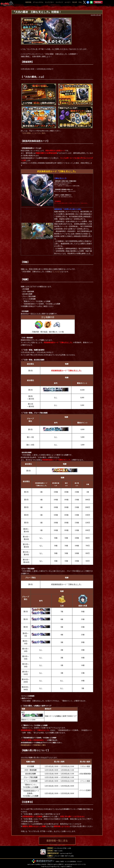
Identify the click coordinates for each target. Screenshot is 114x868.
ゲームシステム (38, 2)
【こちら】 (56, 272)
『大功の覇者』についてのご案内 (33, 133)
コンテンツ (59, 2)
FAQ (80, 2)
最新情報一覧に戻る (57, 841)
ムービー (68, 2)
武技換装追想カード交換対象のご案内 (33, 745)
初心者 (75, 2)
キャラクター (49, 2)
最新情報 (28, 2)
